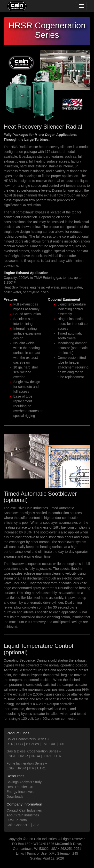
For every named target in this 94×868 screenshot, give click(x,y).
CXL (53, 744)
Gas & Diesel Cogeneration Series (32, 751)
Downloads (15, 797)
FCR (20, 744)
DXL (62, 744)
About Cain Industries (23, 815)
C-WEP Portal (17, 820)
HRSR (23, 756)
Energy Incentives (20, 792)
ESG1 (11, 756)
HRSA (35, 756)
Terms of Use (37, 853)
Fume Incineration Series (25, 763)
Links (20, 853)
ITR (32, 768)
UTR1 (47, 756)
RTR (10, 744)
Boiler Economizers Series (26, 739)
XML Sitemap (60, 853)
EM (44, 744)
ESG (10, 768)
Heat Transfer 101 (20, 787)
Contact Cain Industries (24, 810)
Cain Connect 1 (18, 825)
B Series (32, 744)
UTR (58, 756)
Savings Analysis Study (24, 782)
